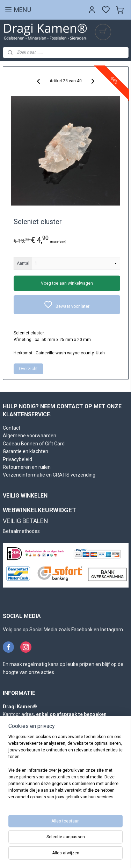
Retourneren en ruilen (27, 467)
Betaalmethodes (21, 531)
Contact (12, 428)
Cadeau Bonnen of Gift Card (34, 444)
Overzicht (28, 369)
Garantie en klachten (26, 451)
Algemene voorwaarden (30, 436)
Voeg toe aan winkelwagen (67, 283)
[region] (65, 770)
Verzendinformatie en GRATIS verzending (49, 475)
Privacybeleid (17, 459)
